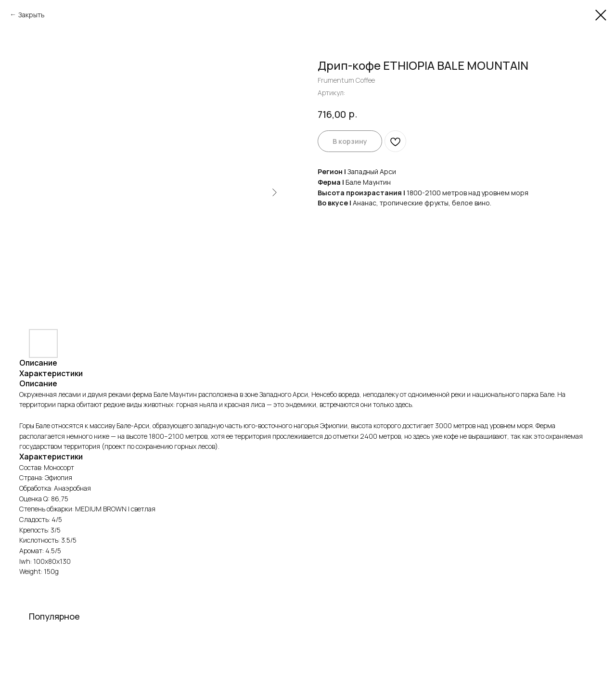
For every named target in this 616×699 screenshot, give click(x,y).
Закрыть (32, 15)
